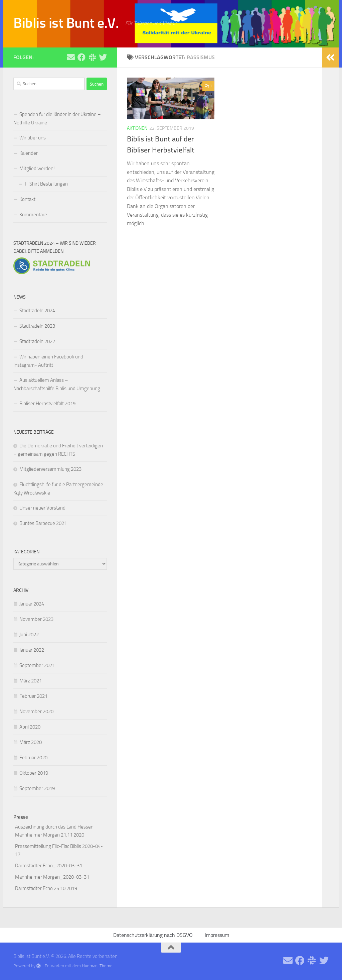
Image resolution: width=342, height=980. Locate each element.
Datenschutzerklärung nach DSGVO (153, 935)
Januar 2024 (32, 604)
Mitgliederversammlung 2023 (50, 469)
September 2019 (37, 788)
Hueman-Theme (97, 966)
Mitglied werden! (37, 169)
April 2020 (30, 727)
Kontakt (27, 199)
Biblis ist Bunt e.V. (66, 23)
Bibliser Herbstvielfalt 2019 (47, 404)
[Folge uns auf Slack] (92, 57)
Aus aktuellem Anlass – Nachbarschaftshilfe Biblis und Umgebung (57, 384)
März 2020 (31, 742)
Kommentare (33, 215)
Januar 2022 (32, 650)
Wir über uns (33, 138)
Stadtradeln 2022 (37, 341)
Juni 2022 (29, 635)
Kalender (29, 153)
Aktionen (137, 128)
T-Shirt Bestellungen (46, 184)
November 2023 (36, 619)
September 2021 (37, 665)
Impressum (217, 935)
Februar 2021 (33, 696)
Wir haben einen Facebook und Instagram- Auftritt (48, 361)
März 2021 (31, 681)
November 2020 (36, 712)
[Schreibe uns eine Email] (71, 57)
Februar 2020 (33, 758)
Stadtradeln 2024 (37, 311)
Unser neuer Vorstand (42, 508)
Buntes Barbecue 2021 (43, 523)
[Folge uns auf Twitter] (103, 57)
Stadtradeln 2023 (37, 326)
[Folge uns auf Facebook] (81, 57)
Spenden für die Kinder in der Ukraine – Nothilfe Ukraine (57, 119)
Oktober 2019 (34, 773)
